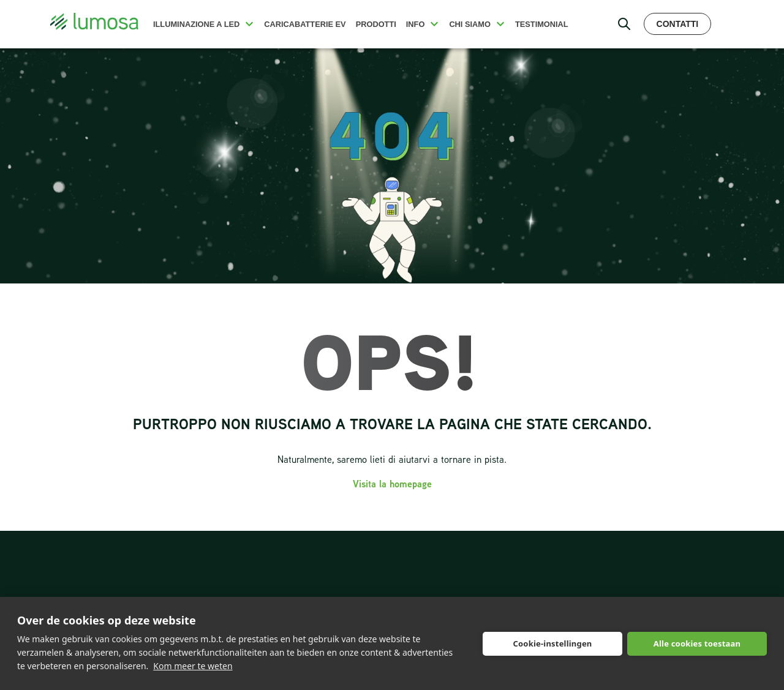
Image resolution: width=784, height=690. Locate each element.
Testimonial (542, 24)
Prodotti (376, 24)
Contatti (678, 24)
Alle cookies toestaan (697, 643)
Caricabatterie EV (305, 24)
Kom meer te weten (193, 666)
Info (416, 24)
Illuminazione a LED (196, 24)
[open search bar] (624, 24)
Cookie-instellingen (552, 643)
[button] (249, 24)
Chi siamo (470, 24)
